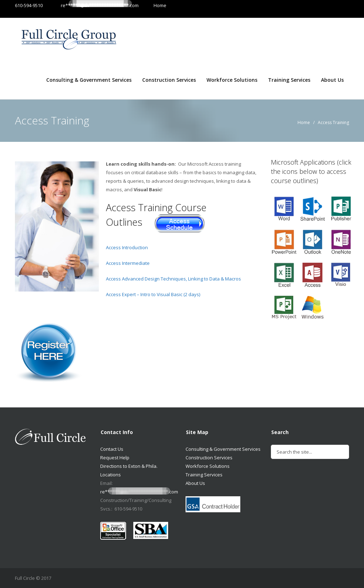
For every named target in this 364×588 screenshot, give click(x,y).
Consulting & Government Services (89, 80)
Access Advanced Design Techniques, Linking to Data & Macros (173, 279)
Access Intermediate (128, 263)
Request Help (115, 458)
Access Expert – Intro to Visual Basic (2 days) (153, 294)
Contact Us (112, 449)
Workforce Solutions (232, 80)
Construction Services (169, 80)
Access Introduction (127, 247)
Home (153, 5)
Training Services (289, 80)
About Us (332, 80)
